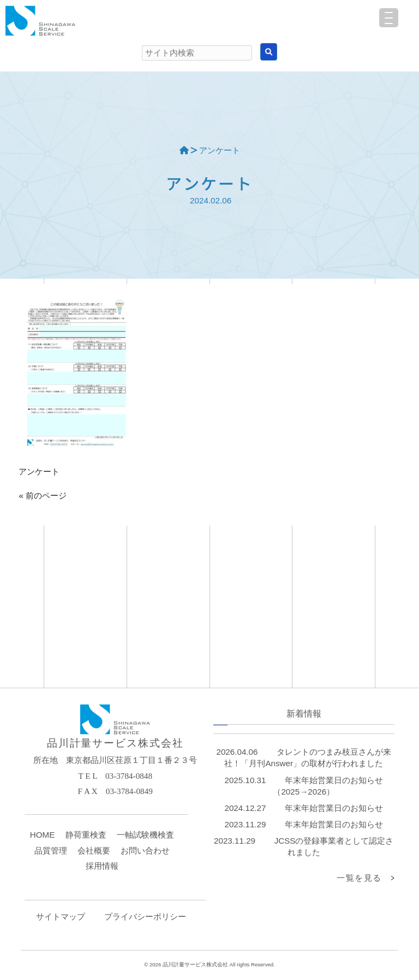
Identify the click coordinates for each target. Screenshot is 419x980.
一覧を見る (359, 878)
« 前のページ (43, 495)
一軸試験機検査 (145, 835)
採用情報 (102, 866)
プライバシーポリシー (145, 916)
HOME (43, 835)
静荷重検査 (86, 835)
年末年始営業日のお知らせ (334, 808)
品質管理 (51, 850)
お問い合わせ (145, 850)
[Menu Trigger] (389, 18)
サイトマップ (61, 916)
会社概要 (94, 850)
